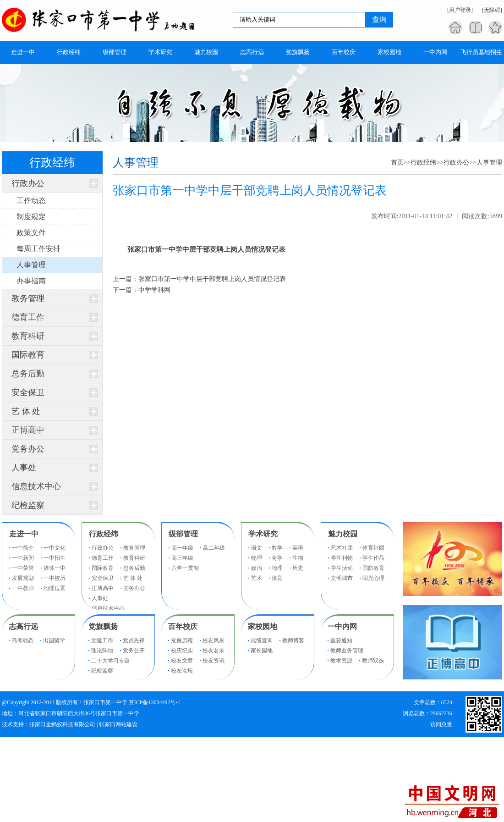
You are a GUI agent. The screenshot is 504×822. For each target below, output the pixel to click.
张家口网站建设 (118, 724)
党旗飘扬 (103, 626)
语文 (257, 548)
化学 (277, 558)
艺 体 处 (26, 411)
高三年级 (182, 558)
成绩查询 (262, 640)
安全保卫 (28, 392)
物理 (257, 558)
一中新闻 (23, 558)
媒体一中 (55, 568)
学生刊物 (342, 558)
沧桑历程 (182, 640)
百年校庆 (183, 626)
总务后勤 (28, 374)
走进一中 (24, 534)
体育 (277, 578)
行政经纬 (423, 163)
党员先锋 (134, 640)
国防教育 (373, 568)
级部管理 (183, 534)
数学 (277, 548)
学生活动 (342, 568)
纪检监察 (28, 505)
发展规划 (23, 578)
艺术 (257, 578)
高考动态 (22, 640)
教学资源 (341, 661)
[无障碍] (492, 10)
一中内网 (342, 626)
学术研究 (263, 534)
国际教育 (28, 355)
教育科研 (28, 336)
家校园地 (263, 626)
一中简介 (23, 548)
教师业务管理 (347, 651)
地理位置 (55, 588)
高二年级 (214, 548)
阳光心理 (373, 578)
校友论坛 (182, 671)
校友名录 (214, 651)
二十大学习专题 (110, 661)
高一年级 (182, 548)
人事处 (24, 468)
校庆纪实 (182, 651)
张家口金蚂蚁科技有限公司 (62, 724)
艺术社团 (342, 548)
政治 (257, 568)
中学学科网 (154, 290)
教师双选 (373, 661)
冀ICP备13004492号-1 (155, 702)
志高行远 (23, 626)
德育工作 (28, 317)
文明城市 (342, 578)
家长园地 (262, 651)
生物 (298, 558)
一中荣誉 (23, 568)
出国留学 (54, 640)
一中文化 (55, 548)
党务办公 (28, 449)
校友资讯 (214, 661)
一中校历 (55, 578)
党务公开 (134, 651)
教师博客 (293, 640)
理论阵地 (102, 651)
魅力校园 (343, 534)
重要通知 (341, 640)
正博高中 (28, 430)
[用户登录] (460, 10)
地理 (277, 568)
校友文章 (182, 661)
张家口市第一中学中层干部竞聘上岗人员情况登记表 (212, 279)
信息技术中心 (36, 486)
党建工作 (102, 640)
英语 (298, 548)
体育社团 (373, 548)
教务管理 (28, 298)
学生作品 (373, 558)
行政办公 (28, 183)
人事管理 (489, 163)
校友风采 (214, 640)
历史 (298, 568)
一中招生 (55, 558)
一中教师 (23, 588)
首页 (397, 163)
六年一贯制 (185, 568)
